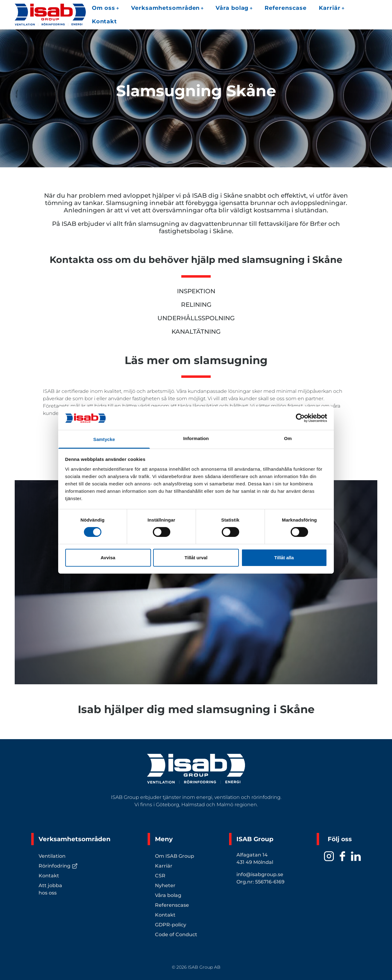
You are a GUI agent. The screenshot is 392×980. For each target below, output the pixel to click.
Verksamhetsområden (167, 8)
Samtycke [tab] (104, 439)
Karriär (331, 8)
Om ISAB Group (175, 856)
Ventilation (52, 856)
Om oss (105, 8)
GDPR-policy (171, 925)
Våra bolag (234, 8)
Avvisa (108, 558)
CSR (160, 876)
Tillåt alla (284, 558)
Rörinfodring (58, 866)
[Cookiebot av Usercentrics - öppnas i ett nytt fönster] (300, 418)
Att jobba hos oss (50, 889)
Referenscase (286, 8)
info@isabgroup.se (260, 874)
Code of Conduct (176, 934)
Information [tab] (196, 438)
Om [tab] (288, 438)
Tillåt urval (196, 558)
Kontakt (104, 21)
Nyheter (165, 885)
